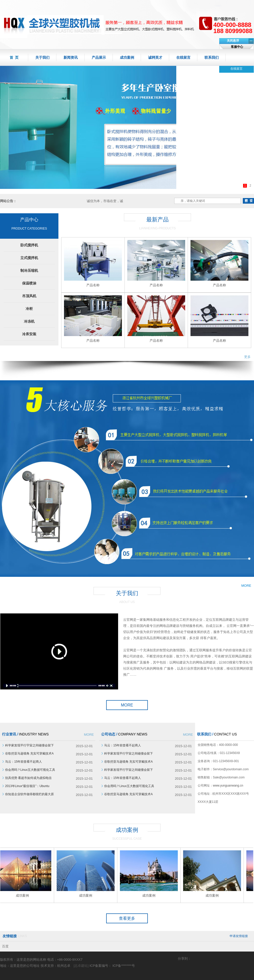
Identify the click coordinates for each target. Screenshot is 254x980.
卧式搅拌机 (29, 245)
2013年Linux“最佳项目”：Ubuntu (27, 786)
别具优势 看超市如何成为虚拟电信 (28, 778)
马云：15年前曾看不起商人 (23, 762)
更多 (247, 357)
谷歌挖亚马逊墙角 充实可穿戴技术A (29, 753)
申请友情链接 (239, 936)
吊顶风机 (29, 296)
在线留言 (236, 69)
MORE (127, 705)
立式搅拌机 (29, 258)
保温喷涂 (29, 283)
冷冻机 (29, 321)
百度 (5, 946)
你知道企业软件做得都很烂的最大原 (29, 794)
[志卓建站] (81, 966)
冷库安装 (29, 334)
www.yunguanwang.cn (228, 786)
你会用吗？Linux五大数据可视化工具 (30, 770)
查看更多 (127, 918)
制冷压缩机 (29, 270)
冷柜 (29, 309)
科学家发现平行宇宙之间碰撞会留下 (29, 745)
